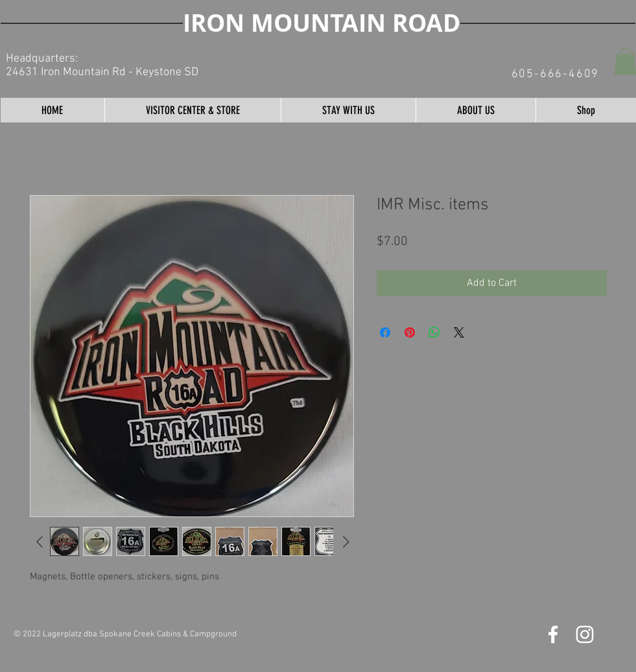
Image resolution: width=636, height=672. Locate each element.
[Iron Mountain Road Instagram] (585, 634)
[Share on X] (459, 332)
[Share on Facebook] (385, 332)
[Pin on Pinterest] (410, 332)
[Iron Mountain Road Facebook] (553, 634)
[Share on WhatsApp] (434, 332)
